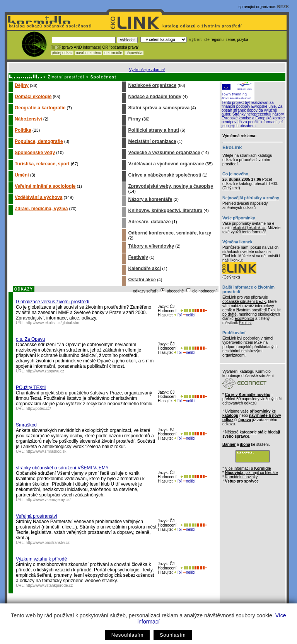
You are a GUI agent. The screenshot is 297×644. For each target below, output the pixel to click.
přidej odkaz (62, 53)
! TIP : (56, 47)
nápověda (134, 53)
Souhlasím (173, 635)
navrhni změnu (88, 53)
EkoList (245, 323)
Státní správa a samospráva (159, 108)
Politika (23, 130)
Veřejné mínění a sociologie (45, 186)
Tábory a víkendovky (151, 246)
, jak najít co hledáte (252, 473)
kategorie (248, 432)
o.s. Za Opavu (30, 339)
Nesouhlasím (127, 635)
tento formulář (254, 232)
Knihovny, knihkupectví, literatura (165, 211)
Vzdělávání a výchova (38, 197)
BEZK (283, 7)
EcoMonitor (245, 319)
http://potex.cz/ (38, 409)
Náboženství (28, 119)
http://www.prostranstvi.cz (48, 543)
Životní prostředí (66, 77)
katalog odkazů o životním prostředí (203, 26)
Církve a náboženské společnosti (165, 175)
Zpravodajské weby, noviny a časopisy (171, 186)
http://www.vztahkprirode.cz (49, 585)
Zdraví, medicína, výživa (41, 209)
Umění (22, 175)
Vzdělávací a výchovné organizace (166, 164)
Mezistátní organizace (152, 141)
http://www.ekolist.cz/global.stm (53, 323)
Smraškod (26, 425)
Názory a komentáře (150, 199)
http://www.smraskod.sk (46, 451)
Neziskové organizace (152, 85)
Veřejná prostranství (37, 516)
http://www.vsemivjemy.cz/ (48, 500)
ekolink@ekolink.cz (249, 228)
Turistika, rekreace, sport (42, 164)
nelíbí (189, 315)
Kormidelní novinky (241, 477)
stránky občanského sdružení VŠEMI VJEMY (62, 468)
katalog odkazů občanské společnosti (49, 26)
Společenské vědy (35, 153)
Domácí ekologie (33, 97)
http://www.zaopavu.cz (45, 371)
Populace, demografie (39, 141)
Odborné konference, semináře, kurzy (170, 233)
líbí (178, 315)
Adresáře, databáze (149, 222)
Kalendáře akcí (144, 268)
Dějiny (22, 85)
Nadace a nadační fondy (154, 97)
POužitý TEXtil (31, 387)
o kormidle (113, 53)
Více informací (248, 468)
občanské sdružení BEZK (244, 302)
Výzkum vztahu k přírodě (41, 559)
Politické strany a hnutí (153, 130)
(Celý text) (231, 188)
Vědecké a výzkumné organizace (164, 153)
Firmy (134, 119)
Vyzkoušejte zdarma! (147, 70)
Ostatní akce (142, 280)
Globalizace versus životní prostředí (53, 302)
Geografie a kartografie (40, 108)
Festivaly (138, 257)
